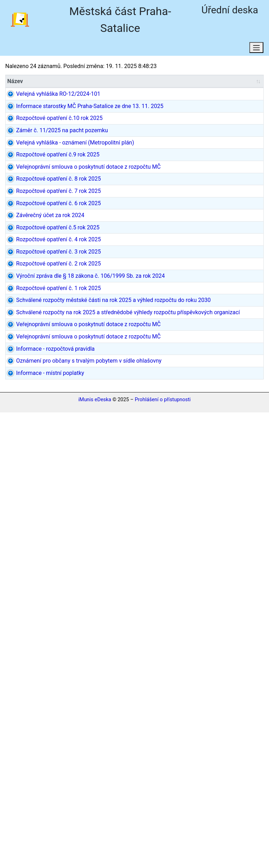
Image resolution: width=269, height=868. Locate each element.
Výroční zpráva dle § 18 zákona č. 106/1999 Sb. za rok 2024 (39, 534)
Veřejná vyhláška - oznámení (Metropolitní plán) (39, 211)
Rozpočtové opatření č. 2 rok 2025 (36, 501)
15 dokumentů (241, 385)
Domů (109, 49)
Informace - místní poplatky (39, 824)
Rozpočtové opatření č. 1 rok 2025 (36, 567)
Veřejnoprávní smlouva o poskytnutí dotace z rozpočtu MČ (40, 273)
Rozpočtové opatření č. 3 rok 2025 (36, 472)
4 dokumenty (239, 587)
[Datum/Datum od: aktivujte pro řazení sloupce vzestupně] (162, 83)
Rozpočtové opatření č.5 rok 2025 (36, 414)
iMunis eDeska (95, 855)
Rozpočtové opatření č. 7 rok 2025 (36, 335)
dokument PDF (241, 95)
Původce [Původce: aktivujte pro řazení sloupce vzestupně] (116, 82)
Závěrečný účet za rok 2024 (39, 389)
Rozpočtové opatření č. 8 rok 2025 (36, 306)
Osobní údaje (180, 49)
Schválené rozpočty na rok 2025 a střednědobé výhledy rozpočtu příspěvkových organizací (40, 654)
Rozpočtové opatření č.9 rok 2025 (36, 240)
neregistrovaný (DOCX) (241, 824)
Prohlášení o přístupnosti (163, 855)
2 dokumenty (239, 153)
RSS (141, 49)
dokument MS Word (240, 787)
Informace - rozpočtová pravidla (40, 766)
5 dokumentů (239, 633)
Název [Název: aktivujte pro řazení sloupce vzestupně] (15, 82)
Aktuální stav (31, 49)
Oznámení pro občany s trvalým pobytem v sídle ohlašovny (37, 795)
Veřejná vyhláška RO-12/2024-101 (37, 99)
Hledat (74, 49)
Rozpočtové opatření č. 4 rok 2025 (36, 443)
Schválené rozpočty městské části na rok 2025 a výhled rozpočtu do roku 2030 (40, 604)
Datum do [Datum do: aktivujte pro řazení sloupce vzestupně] (198, 82)
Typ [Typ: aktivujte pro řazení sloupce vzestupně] (74, 82)
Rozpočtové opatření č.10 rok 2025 (37, 162)
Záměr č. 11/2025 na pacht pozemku (39, 186)
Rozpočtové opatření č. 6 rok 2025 (36, 364)
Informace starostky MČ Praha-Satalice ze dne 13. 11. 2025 (38, 128)
